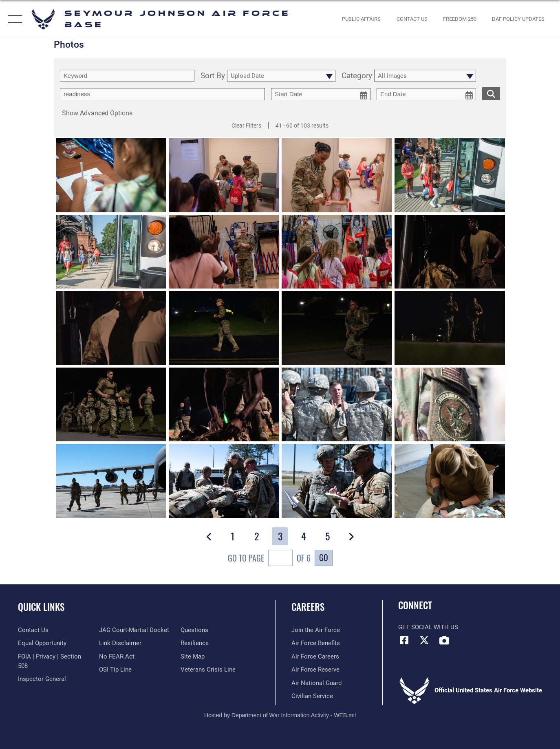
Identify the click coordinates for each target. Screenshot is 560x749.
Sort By (213, 76)
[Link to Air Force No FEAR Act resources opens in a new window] (117, 656)
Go (324, 557)
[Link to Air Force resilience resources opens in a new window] (195, 643)
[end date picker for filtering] (426, 94)
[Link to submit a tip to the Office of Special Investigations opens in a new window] (115, 670)
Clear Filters (246, 126)
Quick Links (41, 607)
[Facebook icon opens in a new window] (404, 640)
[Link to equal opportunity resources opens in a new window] (42, 643)
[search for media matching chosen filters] (491, 94)
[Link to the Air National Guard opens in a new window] (316, 683)
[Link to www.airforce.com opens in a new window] (316, 630)
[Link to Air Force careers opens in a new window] (315, 656)
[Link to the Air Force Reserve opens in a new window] (315, 670)
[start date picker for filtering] (321, 94)
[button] (13, 19)
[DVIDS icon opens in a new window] (444, 640)
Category (357, 76)
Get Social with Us (428, 627)
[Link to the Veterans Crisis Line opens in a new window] (208, 670)
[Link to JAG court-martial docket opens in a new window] (134, 630)
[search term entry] (127, 76)
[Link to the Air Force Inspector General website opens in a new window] (42, 679)
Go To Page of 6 (269, 559)
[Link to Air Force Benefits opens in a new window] (316, 643)
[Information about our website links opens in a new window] (120, 643)
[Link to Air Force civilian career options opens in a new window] (312, 696)
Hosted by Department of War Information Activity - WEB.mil (280, 715)
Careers (308, 607)
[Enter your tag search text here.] (162, 94)
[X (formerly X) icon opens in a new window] (424, 640)
